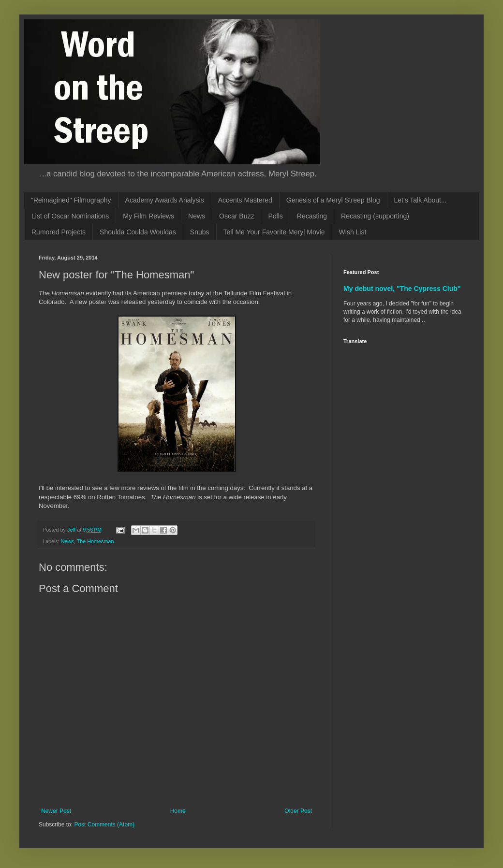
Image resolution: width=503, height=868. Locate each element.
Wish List (353, 232)
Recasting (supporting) (375, 216)
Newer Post (56, 811)
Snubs (200, 232)
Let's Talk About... (421, 200)
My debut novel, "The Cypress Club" (402, 289)
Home (178, 811)
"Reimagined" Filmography (71, 200)
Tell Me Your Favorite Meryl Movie (274, 232)
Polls (275, 216)
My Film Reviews (148, 216)
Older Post (298, 811)
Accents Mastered (245, 200)
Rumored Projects (59, 232)
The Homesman (96, 541)
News (197, 216)
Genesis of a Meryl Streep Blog (333, 200)
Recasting (312, 216)
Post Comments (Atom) (104, 825)
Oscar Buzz (237, 216)
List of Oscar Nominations (70, 216)
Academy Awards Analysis (165, 200)
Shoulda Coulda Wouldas (138, 232)
